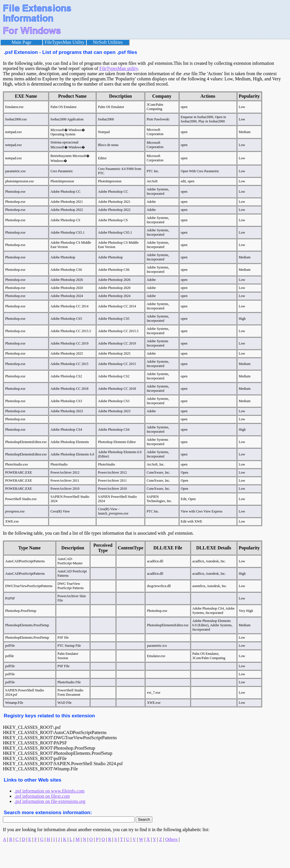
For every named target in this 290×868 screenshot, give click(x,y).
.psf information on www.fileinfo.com (49, 791)
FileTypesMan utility (119, 68)
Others (171, 839)
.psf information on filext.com (42, 796)
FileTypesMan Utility (65, 42)
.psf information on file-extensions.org (50, 801)
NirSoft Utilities (108, 42)
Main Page (21, 42)
